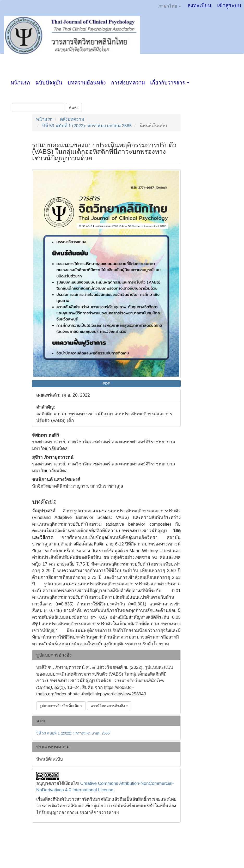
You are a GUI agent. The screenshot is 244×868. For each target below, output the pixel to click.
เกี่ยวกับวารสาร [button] (170, 83)
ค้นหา (74, 107)
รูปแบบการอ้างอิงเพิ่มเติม (61, 706)
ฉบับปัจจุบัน (49, 83)
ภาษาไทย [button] (170, 6)
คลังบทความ (72, 119)
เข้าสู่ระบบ (229, 5)
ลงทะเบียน (199, 5)
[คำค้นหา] (38, 107)
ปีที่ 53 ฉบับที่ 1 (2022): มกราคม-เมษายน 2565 (87, 126)
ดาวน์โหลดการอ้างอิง (109, 706)
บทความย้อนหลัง (87, 83)
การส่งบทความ (128, 83)
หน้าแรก (20, 83)
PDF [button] (106, 384)
